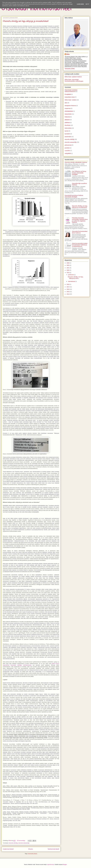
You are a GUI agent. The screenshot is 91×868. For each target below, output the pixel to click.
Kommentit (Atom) (32, 854)
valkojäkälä (68, 153)
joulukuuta (71, 275)
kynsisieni (67, 134)
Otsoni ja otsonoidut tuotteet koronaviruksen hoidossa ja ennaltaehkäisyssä (80, 245)
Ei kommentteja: (21, 841)
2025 (68, 265)
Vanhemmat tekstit (53, 849)
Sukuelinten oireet (70, 97)
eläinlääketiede (69, 111)
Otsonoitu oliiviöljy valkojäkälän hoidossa (76, 162)
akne (66, 103)
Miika (68, 54)
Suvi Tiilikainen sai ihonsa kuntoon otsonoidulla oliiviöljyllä (79, 173)
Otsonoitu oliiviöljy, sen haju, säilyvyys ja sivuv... (76, 278)
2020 (68, 270)
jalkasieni (67, 120)
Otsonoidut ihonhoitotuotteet (37, 9)
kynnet (66, 131)
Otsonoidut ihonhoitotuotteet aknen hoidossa (80, 232)
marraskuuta (72, 281)
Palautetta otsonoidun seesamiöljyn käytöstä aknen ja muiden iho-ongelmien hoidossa (80, 220)
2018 (68, 284)
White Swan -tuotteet (70, 100)
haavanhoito (68, 114)
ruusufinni (67, 151)
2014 (68, 294)
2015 (68, 292)
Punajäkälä (68, 94)
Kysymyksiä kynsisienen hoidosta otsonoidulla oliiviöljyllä (74, 196)
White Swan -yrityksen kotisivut (73, 77)
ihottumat (67, 117)
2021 (68, 268)
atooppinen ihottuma (70, 106)
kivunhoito (67, 125)
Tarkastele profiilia (70, 69)
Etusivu (31, 849)
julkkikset (67, 123)
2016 (68, 289)
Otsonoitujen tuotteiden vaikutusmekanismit (71, 91)
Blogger (65, 864)
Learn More (80, 4)
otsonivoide (68, 137)
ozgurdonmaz (51, 864)
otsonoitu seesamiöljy (24, 843)
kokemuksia (68, 128)
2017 (68, 287)
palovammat (68, 145)
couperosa (68, 108)
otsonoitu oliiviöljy (13, 843)
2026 (68, 263)
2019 (68, 273)
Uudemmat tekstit (8, 849)
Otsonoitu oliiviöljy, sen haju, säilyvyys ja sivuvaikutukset (26, 21)
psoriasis (67, 148)
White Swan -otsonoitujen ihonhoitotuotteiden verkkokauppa (74, 80)
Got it (87, 4)
